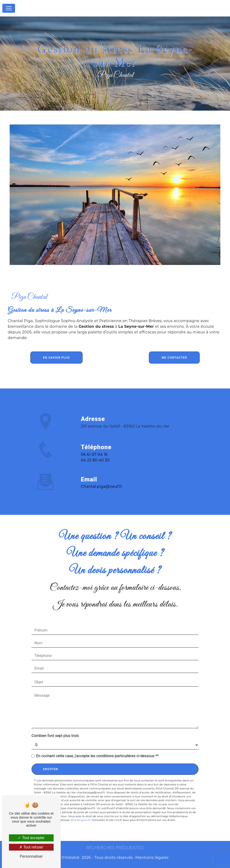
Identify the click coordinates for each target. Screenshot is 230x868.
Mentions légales (152, 858)
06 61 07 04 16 (94, 460)
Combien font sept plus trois (55, 736)
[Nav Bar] (9, 8)
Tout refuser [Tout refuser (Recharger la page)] (31, 847)
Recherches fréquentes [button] (115, 848)
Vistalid (72, 858)
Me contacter (174, 358)
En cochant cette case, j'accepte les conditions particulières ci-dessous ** (97, 756)
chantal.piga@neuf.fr (102, 481)
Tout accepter (31, 838)
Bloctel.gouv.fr (81, 820)
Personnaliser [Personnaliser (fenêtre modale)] (31, 856)
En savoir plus (56, 358)
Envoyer (51, 769)
